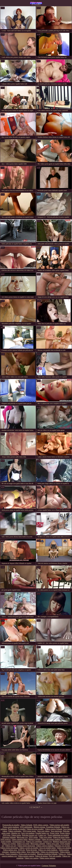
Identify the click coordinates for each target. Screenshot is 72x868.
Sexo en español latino (47, 848)
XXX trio (21, 850)
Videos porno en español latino (36, 3)
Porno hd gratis (31, 850)
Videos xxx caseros (31, 858)
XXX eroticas (6, 839)
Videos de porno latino (61, 837)
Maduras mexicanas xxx (62, 842)
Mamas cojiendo (34, 839)
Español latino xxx (42, 833)
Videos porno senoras (47, 858)
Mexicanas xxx (22, 837)
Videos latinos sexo (10, 850)
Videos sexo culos (53, 844)
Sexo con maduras (28, 833)
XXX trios (7, 835)
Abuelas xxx (16, 833)
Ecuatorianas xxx (19, 842)
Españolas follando (53, 827)
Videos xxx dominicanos (50, 852)
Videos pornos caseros (26, 856)
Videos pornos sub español (59, 825)
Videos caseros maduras (45, 846)
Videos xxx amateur (64, 848)
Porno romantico (12, 854)
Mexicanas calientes (38, 844)
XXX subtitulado (26, 827)
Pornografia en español (11, 825)
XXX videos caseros (41, 825)
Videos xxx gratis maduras (48, 850)
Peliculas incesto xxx (30, 835)
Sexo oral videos (44, 831)
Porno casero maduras (11, 827)
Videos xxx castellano (34, 842)
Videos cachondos (15, 831)
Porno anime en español (17, 829)
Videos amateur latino (19, 839)
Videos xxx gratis (23, 844)
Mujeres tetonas (39, 827)
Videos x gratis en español (29, 848)
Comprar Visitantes (49, 866)
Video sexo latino (46, 837)
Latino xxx (43, 835)
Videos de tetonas (41, 856)
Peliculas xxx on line (62, 846)
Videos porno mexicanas (26, 846)
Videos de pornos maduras (51, 839)
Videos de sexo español (35, 829)
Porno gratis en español (27, 854)
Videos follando (26, 825)
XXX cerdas (33, 837)
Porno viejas (55, 833)
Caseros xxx (47, 842)
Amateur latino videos (18, 852)
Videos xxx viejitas (9, 844)
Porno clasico (65, 833)
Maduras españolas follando (47, 854)
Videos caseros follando (54, 829)
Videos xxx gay (11, 846)
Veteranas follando (9, 837)
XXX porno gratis (30, 831)
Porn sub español (55, 856)
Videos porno (16, 835)
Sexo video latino (33, 852)
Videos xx (62, 854)
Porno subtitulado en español (58, 835)
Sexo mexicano (56, 831)
